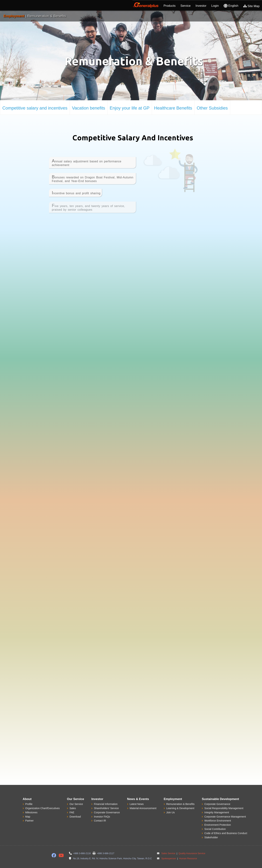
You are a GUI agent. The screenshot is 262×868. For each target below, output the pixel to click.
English (231, 6)
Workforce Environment (218, 813)
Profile (29, 797)
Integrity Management (217, 805)
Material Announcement (143, 801)
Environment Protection (218, 818)
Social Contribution (215, 822)
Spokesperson (169, 851)
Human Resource (188, 851)
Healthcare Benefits (173, 108)
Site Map (251, 6)
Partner (29, 813)
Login (215, 6)
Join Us (171, 805)
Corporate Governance (107, 805)
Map (28, 809)
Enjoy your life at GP (130, 108)
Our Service (76, 797)
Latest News (137, 797)
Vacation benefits (89, 108)
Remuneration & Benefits (180, 797)
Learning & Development (180, 801)
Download (75, 809)
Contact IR (100, 813)
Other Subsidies (212, 108)
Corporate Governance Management (225, 809)
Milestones (31, 805)
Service (186, 6)
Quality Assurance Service (192, 846)
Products (170, 6)
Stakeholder (211, 830)
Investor (201, 6)
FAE (72, 805)
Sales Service (168, 846)
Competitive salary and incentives (35, 108)
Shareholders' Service (106, 801)
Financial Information (106, 797)
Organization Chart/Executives (42, 801)
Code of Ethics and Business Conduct (226, 826)
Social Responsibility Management (224, 801)
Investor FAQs (102, 809)
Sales (73, 801)
